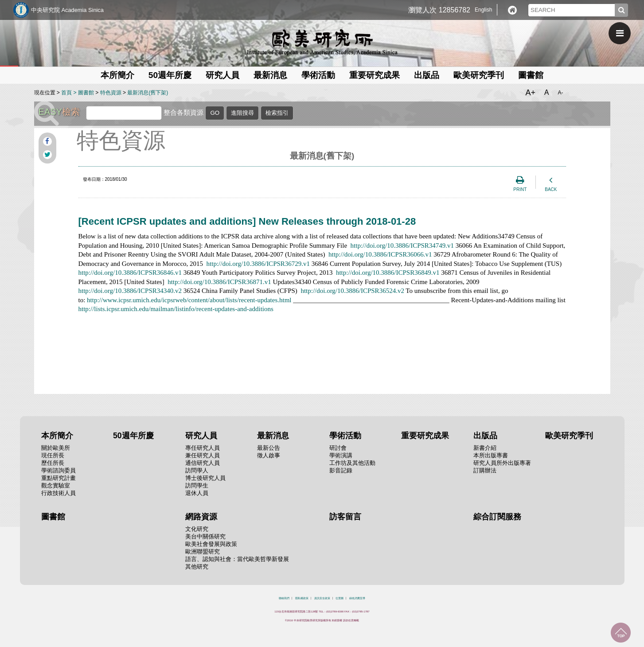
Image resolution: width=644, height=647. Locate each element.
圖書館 (531, 75)
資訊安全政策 (322, 598)
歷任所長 (53, 463)
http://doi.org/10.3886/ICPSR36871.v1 (219, 282)
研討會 (338, 448)
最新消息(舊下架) (148, 93)
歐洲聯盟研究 (203, 552)
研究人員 (222, 75)
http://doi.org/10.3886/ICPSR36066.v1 (380, 254)
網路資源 (201, 517)
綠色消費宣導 (357, 598)
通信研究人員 (203, 463)
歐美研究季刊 (479, 75)
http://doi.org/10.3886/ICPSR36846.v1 (130, 273)
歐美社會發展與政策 (211, 544)
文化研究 (197, 529)
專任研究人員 (203, 448)
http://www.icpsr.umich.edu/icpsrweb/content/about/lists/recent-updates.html (189, 300)
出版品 (427, 75)
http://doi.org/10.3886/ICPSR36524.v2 (352, 291)
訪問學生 (197, 485)
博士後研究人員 (205, 478)
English (483, 10)
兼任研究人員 (203, 455)
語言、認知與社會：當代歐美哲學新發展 (237, 559)
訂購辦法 (485, 470)
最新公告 (269, 448)
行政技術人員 (59, 493)
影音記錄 (341, 470)
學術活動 (318, 75)
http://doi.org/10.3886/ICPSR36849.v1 (388, 273)
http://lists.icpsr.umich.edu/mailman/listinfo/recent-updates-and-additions (176, 309)
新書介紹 (485, 448)
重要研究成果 (375, 75)
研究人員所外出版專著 (502, 463)
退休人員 (197, 493)
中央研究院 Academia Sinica (67, 10)
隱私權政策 (302, 598)
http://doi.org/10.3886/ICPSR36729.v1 (258, 264)
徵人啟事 (269, 455)
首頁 (66, 93)
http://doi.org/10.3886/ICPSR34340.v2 (130, 291)
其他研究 (197, 567)
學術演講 (341, 455)
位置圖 (340, 598)
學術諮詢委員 (59, 470)
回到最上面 (621, 633)
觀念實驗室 (56, 485)
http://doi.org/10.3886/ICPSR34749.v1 (402, 246)
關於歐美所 (56, 448)
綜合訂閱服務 (497, 517)
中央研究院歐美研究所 (322, 42)
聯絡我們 (284, 598)
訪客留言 (345, 517)
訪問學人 (197, 470)
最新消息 (270, 75)
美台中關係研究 (205, 536)
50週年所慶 (170, 75)
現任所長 (53, 455)
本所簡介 (117, 75)
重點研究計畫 (59, 478)
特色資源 (111, 93)
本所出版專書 (491, 455)
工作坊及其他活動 (352, 463)
